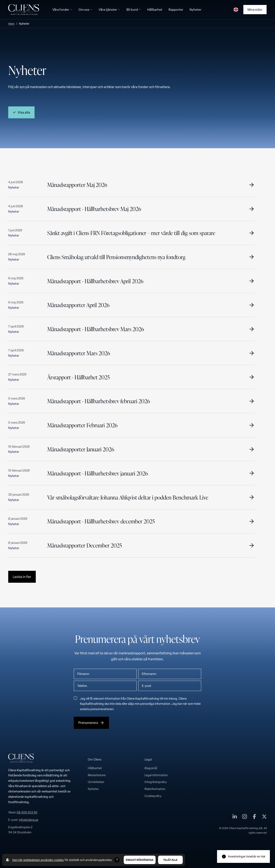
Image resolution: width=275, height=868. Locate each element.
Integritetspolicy (156, 782)
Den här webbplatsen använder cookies (38, 860)
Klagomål (151, 768)
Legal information (156, 775)
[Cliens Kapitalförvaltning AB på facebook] (254, 817)
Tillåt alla (170, 860)
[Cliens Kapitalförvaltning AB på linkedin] (235, 817)
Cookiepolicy (153, 796)
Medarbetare (97, 775)
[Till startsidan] (24, 10)
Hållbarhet (95, 768)
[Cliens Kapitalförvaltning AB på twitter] (264, 817)
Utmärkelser (96, 782)
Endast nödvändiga (140, 860)
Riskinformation (155, 789)
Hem (11, 24)
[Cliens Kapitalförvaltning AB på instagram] (245, 817)
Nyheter (93, 789)
